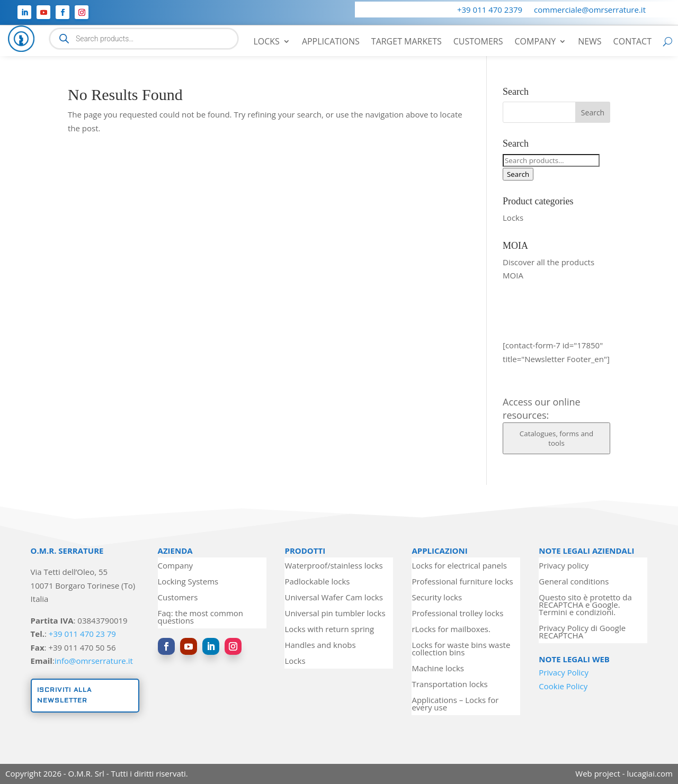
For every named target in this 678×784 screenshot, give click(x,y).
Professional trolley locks (457, 614)
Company (535, 42)
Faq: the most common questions (200, 618)
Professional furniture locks (462, 582)
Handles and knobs (320, 646)
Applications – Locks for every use (455, 704)
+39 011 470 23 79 (82, 634)
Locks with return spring (329, 630)
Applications (331, 42)
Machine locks (438, 669)
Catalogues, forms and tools (556, 438)
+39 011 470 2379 (490, 10)
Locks (266, 42)
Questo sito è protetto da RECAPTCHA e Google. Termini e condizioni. (585, 605)
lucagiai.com (650, 773)
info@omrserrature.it (94, 661)
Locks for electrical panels (459, 566)
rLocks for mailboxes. (451, 630)
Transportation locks (449, 685)
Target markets (407, 42)
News (590, 42)
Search (518, 174)
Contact (632, 42)
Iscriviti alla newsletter (64, 695)
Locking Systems (188, 582)
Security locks (437, 598)
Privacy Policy (564, 672)
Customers (478, 42)
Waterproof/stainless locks (333, 566)
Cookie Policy (563, 686)
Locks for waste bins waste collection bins (461, 649)
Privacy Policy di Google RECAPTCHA (582, 632)
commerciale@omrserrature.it (590, 10)
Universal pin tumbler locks (335, 614)
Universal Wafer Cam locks (333, 598)
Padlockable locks (317, 582)
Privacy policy (564, 566)
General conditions (574, 582)
